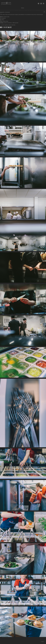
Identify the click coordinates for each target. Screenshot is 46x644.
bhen (43, 641)
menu (23, 8)
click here (13, 25)
